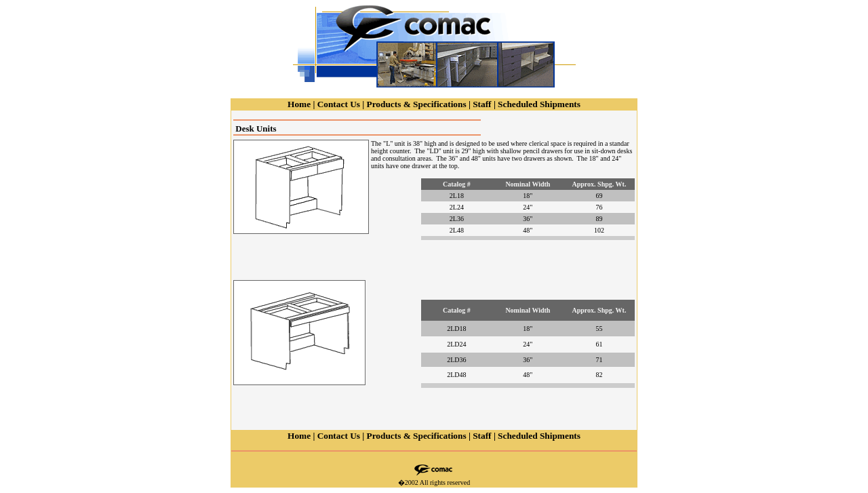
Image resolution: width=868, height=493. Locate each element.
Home (299, 104)
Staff (482, 104)
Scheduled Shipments (539, 104)
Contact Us (339, 104)
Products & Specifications (417, 104)
